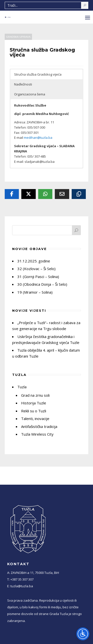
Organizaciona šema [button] (30, 94)
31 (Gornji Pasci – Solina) (38, 277)
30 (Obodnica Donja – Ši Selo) (42, 284)
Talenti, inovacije (35, 419)
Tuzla (22, 387)
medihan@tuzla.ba (38, 138)
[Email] (62, 194)
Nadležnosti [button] (23, 84)
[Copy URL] (79, 194)
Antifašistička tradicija (39, 426)
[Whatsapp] (45, 194)
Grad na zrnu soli (35, 395)
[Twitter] (29, 194)
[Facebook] (12, 194)
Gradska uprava (18, 37)
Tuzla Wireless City (37, 434)
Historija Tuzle (34, 403)
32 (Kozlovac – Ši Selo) (36, 269)
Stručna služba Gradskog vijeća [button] (38, 74)
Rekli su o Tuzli (34, 411)
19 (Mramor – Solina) (35, 292)
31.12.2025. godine (34, 261)
